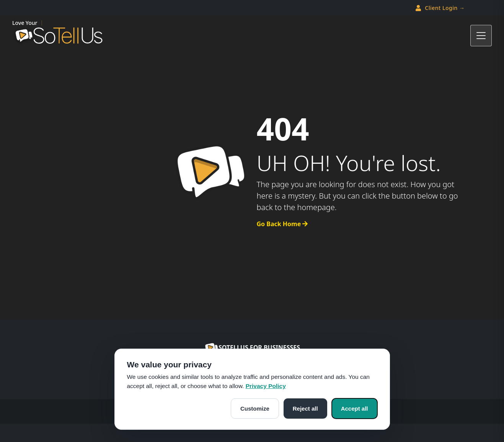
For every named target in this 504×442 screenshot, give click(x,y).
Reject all (305, 409)
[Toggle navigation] (481, 36)
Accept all (355, 409)
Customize (255, 409)
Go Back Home (282, 224)
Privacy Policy (266, 386)
